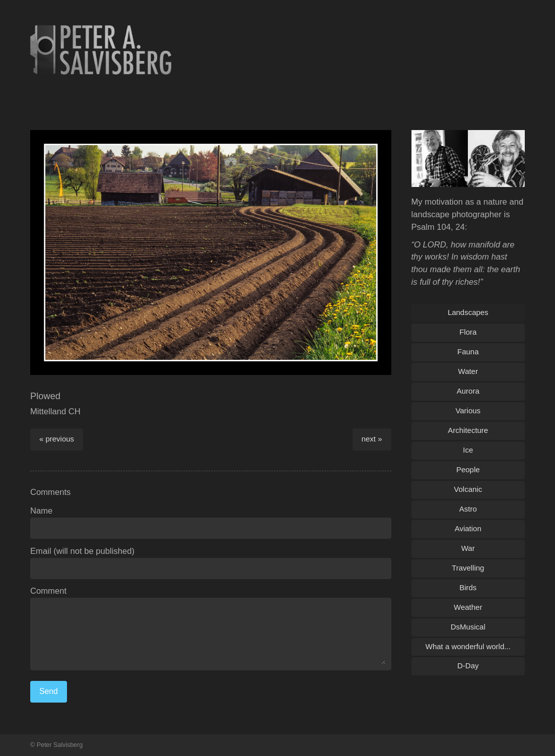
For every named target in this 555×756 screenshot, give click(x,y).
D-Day (468, 666)
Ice (468, 450)
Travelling (468, 568)
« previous (57, 439)
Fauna (468, 352)
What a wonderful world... (468, 646)
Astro (468, 509)
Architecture (468, 430)
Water (468, 371)
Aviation (468, 528)
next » (372, 439)
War (468, 548)
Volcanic (468, 489)
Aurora (468, 391)
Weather (468, 607)
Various (468, 411)
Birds (468, 587)
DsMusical (468, 627)
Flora (468, 332)
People (468, 469)
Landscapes (468, 312)
